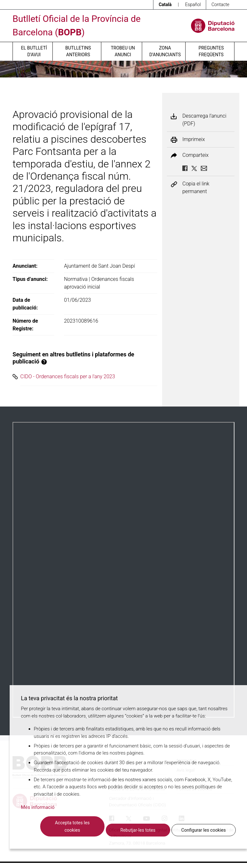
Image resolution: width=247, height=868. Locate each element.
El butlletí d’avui (34, 51)
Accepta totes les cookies (72, 826)
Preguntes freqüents (211, 51)
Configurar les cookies (204, 830)
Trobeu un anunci (123, 51)
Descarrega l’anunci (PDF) (204, 120)
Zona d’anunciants (165, 51)
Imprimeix (194, 139)
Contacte (220, 4)
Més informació (38, 807)
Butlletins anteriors (78, 51)
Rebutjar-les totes (138, 830)
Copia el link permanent (196, 188)
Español (193, 4)
